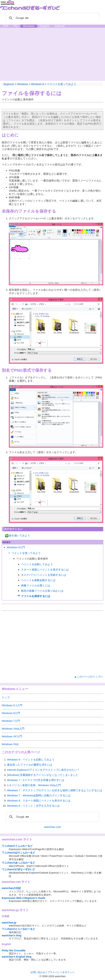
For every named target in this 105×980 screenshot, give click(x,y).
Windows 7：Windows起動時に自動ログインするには (39, 795)
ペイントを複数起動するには (38, 580)
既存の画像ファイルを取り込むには (42, 591)
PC (16, 26)
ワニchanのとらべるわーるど (18, 929)
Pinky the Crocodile (14, 950)
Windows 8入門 (16, 547)
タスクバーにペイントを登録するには (44, 575)
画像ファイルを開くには (36, 585)
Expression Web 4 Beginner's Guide (24, 898)
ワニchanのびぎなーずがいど (18, 869)
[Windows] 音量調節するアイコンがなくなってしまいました (43, 775)
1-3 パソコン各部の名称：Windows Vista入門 (34, 785)
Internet (60, 26)
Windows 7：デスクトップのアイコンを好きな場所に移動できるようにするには (55, 790)
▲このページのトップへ (89, 677)
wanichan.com (52, 827)
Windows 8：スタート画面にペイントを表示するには (39, 801)
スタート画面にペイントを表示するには (45, 570)
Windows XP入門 (12, 736)
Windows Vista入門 (13, 729)
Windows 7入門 (11, 721)
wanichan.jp (9, 923)
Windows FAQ (10, 744)
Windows (29, 26)
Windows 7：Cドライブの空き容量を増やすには (36, 780)
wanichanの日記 (11, 888)
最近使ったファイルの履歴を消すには (30, 765)
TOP (6, 26)
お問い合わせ (38, 972)
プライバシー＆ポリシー (61, 972)
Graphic (45, 26)
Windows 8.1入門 (12, 705)
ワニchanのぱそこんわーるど (18, 853)
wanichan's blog (12, 935)
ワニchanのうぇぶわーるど (17, 846)
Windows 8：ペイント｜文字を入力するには (33, 806)
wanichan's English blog (17, 957)
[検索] (52, 18)
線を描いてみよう (19, 535)
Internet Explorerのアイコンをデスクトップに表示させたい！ (43, 770)
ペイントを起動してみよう (37, 564)
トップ (6, 697)
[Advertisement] (52, 54)
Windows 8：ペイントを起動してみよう (31, 760)
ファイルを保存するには (32, 93)
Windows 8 (37, 84)
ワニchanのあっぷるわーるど (18, 863)
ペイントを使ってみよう (62, 84)
